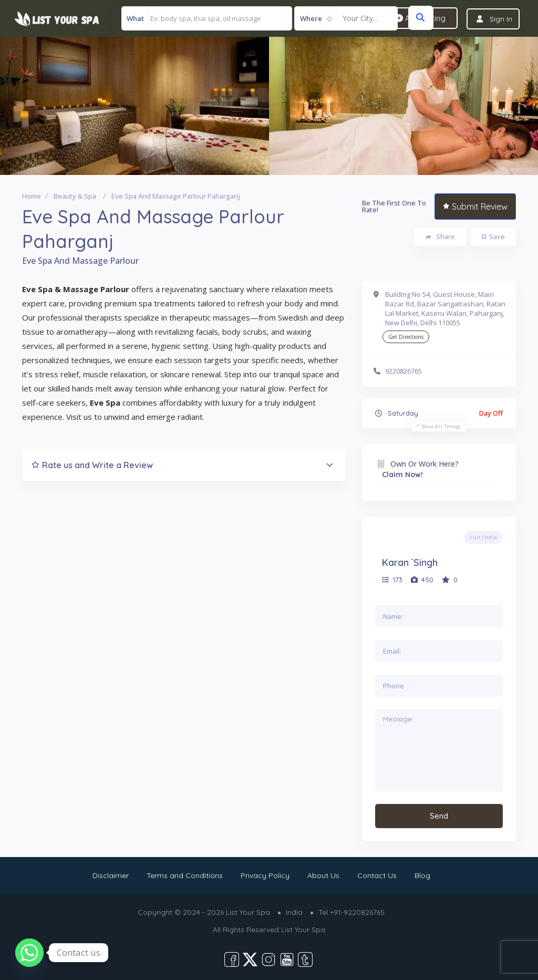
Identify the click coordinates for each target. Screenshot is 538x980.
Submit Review (475, 207)
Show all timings (442, 427)
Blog (422, 875)
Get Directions (406, 337)
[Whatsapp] (29, 953)
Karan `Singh (410, 563)
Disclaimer (111, 875)
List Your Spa (303, 930)
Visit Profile (483, 538)
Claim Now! (402, 475)
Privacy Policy (265, 875)
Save (494, 237)
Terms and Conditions (185, 875)
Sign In (501, 19)
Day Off (491, 414)
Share (441, 237)
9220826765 (403, 371)
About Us (323, 875)
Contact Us (377, 875)
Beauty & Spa (75, 197)
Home (32, 197)
